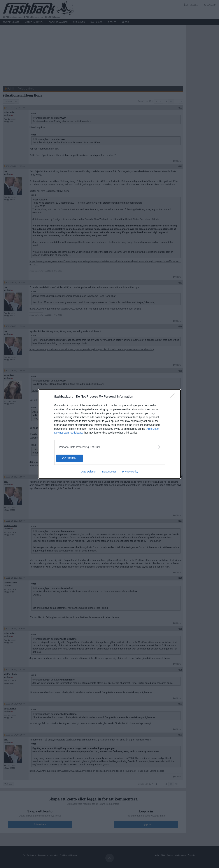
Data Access (109, 472)
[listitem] (110, 447)
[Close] (173, 397)
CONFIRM (74, 458)
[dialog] (110, 434)
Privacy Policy (130, 472)
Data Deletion (89, 472)
